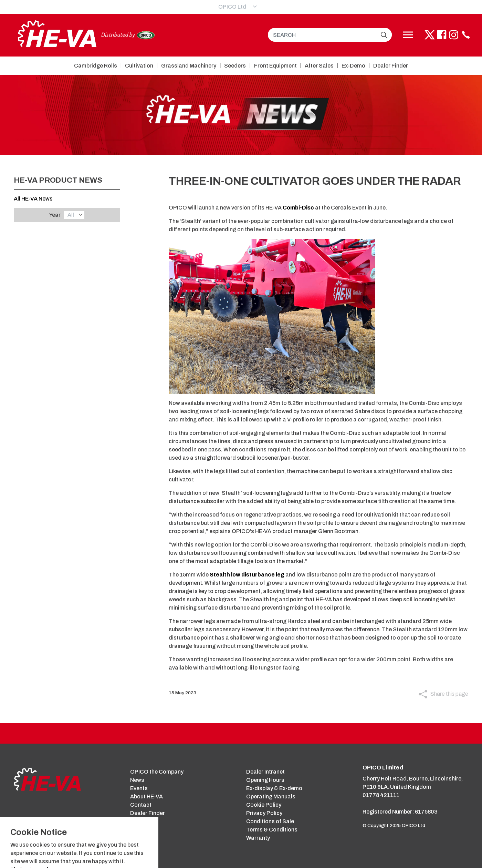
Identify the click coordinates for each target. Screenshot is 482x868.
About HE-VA (146, 796)
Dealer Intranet (265, 772)
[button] (384, 35)
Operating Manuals (271, 796)
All (71, 215)
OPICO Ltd (232, 7)
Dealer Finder (391, 66)
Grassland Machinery (189, 66)
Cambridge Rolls (96, 66)
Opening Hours (265, 780)
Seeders (235, 66)
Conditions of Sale (270, 821)
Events (139, 788)
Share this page (449, 694)
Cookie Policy (264, 805)
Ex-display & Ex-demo (274, 788)
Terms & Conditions (272, 830)
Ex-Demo (353, 66)
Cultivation (139, 66)
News (137, 780)
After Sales (319, 66)
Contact (141, 805)
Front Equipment (275, 66)
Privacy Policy (264, 813)
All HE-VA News (33, 199)
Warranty (258, 838)
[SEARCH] (330, 35)
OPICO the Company (157, 772)
